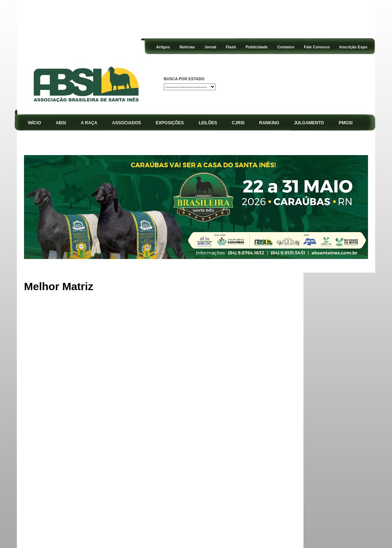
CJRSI (238, 123)
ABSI (61, 123)
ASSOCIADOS (127, 123)
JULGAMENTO (309, 123)
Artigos (163, 47)
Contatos (286, 47)
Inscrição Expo (353, 47)
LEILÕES (208, 123)
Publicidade (257, 47)
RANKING (269, 123)
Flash (231, 47)
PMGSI (346, 123)
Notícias (187, 47)
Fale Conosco (317, 47)
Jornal (210, 47)
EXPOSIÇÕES (170, 123)
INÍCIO (35, 123)
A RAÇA (89, 123)
